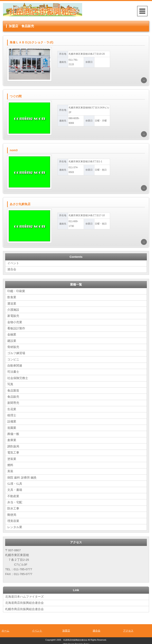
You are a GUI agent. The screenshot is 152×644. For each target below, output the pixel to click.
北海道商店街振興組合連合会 (24, 601)
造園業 (12, 427)
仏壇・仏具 (15, 482)
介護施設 (13, 310)
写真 (10, 384)
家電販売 (13, 316)
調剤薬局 (13, 445)
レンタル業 (15, 525)
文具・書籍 (15, 488)
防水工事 (13, 507)
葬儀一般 (13, 433)
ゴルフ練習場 (16, 353)
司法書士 (13, 371)
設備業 (12, 421)
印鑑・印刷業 (16, 292)
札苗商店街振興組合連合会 (75, 637)
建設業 (12, 341)
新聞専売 (13, 402)
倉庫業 (12, 439)
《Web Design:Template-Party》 (76, 642)
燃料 (10, 464)
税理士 (12, 414)
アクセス (128, 628)
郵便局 (12, 513)
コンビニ (13, 359)
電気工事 (13, 451)
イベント (13, 264)
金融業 (12, 335)
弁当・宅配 (15, 500)
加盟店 (66, 628)
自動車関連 (15, 365)
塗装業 (12, 457)
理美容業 (13, 519)
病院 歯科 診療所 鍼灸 (22, 476)
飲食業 (12, 298)
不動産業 (13, 494)
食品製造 (13, 390)
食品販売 (13, 396)
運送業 (12, 304)
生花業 (12, 408)
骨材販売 (13, 347)
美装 (10, 470)
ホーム (5, 628)
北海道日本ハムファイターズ (24, 594)
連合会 (12, 270)
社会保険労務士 (18, 378)
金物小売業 (15, 322)
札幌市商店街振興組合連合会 (24, 607)
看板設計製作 (16, 328)
